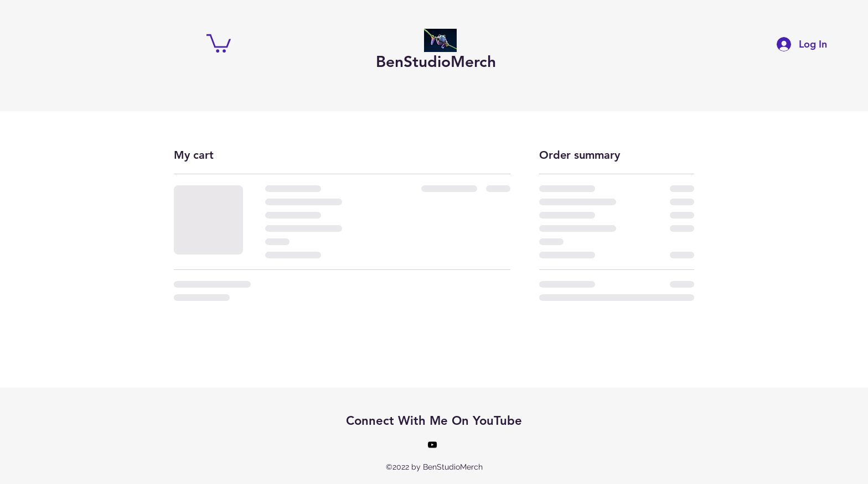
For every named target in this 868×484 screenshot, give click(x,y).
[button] (219, 42)
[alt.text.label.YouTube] (432, 445)
